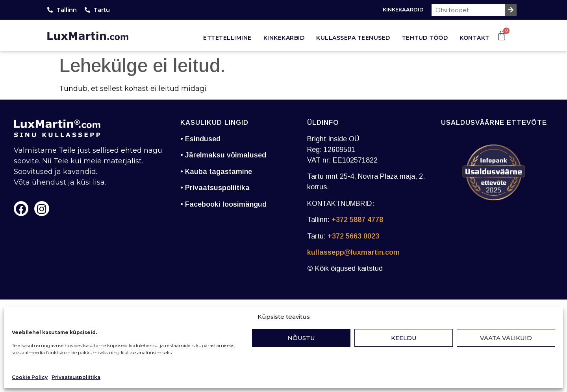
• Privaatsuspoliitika (215, 188)
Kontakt (474, 38)
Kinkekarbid (284, 38)
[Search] (511, 10)
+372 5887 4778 (357, 220)
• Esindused (200, 139)
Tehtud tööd (425, 38)
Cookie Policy (30, 377)
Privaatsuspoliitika (76, 377)
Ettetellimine (227, 38)
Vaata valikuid (506, 338)
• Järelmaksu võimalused (223, 155)
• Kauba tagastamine (216, 172)
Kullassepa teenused (353, 38)
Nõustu (301, 338)
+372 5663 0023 (353, 236)
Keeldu (404, 338)
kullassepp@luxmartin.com (353, 252)
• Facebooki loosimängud (223, 204)
